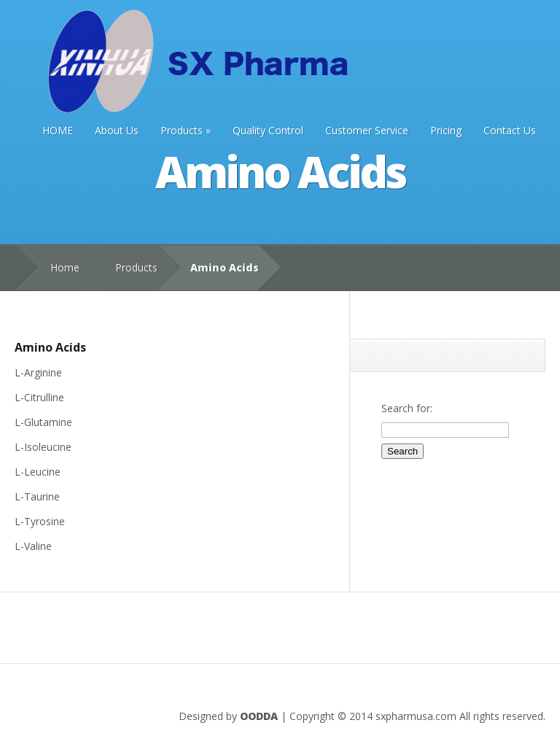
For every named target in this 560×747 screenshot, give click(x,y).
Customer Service (367, 130)
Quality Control (268, 130)
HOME (58, 130)
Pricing (446, 130)
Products (186, 130)
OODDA (259, 716)
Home (65, 267)
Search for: (407, 408)
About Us (117, 130)
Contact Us (510, 130)
